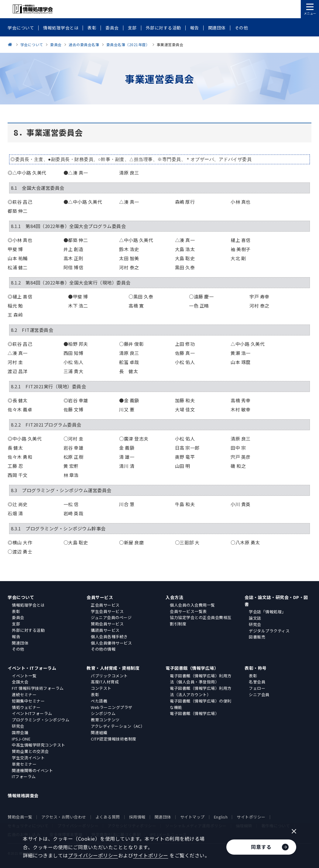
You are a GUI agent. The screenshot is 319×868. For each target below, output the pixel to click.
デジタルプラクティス (269, 631)
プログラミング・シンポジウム (41, 720)
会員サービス (100, 597)
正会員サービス (105, 605)
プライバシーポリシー (93, 855)
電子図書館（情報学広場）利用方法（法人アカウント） (201, 691)
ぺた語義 (99, 701)
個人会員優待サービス (111, 643)
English (221, 817)
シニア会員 (259, 694)
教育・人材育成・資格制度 (113, 668)
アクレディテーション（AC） (118, 726)
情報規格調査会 (23, 795)
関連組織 (99, 732)
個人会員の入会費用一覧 (192, 605)
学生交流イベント (28, 758)
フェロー (257, 688)
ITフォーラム (24, 776)
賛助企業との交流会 (30, 751)
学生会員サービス (107, 611)
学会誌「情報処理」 (267, 612)
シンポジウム (103, 713)
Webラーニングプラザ (112, 707)
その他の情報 (103, 649)
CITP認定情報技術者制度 (114, 739)
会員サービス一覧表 (188, 611)
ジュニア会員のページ (111, 617)
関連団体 (20, 643)
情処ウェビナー (26, 707)
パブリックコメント (109, 676)
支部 (16, 624)
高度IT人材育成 (105, 682)
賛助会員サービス (107, 624)
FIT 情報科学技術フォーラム (38, 688)
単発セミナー (24, 764)
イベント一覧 (24, 676)
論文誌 (255, 618)
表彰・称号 (256, 668)
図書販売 (257, 637)
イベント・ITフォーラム (32, 668)
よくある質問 (108, 817)
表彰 (16, 611)
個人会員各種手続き (109, 637)
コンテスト (101, 688)
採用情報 (137, 817)
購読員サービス (105, 630)
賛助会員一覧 (20, 817)
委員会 (18, 617)
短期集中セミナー (28, 701)
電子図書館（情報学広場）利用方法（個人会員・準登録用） (201, 679)
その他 (18, 649)
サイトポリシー (251, 817)
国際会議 (20, 732)
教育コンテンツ (105, 720)
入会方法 (174, 597)
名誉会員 (257, 682)
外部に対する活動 (28, 630)
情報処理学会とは (28, 605)
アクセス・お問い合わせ (64, 817)
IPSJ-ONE (21, 739)
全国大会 (20, 682)
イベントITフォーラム (32, 713)
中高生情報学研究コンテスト (39, 745)
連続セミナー (24, 694)
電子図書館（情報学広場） (192, 668)
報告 (16, 637)
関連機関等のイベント (32, 770)
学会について (21, 597)
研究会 (255, 624)
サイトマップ (192, 817)
